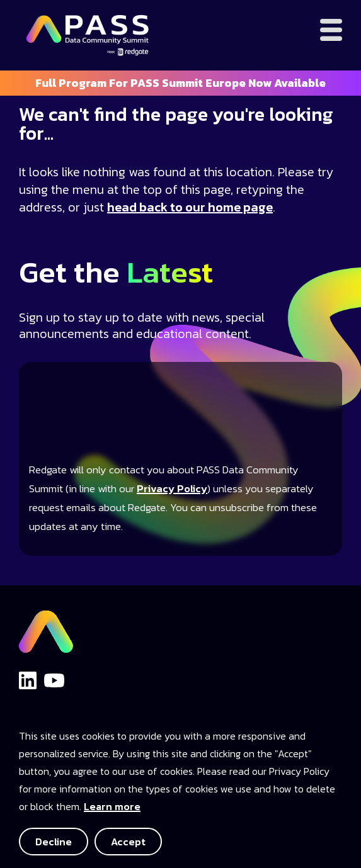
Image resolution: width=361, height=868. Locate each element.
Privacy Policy (172, 489)
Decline (54, 842)
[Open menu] (331, 30)
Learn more (112, 806)
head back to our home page (190, 207)
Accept (128, 842)
